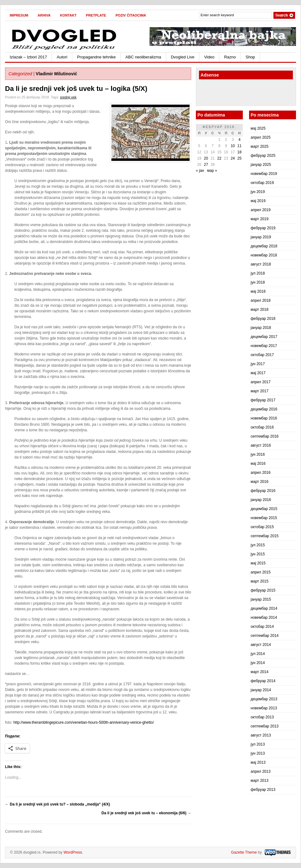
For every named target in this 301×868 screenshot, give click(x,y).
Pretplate (96, 15)
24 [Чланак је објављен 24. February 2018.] (233, 158)
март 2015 (260, 581)
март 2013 (260, 781)
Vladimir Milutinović (56, 74)
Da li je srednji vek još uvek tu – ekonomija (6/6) (146, 813)
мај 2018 (258, 291)
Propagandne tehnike (96, 57)
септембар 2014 (265, 636)
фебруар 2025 (263, 156)
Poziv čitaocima (131, 15)
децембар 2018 (264, 246)
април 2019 (261, 210)
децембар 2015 (264, 509)
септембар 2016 (265, 436)
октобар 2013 (262, 717)
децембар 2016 (264, 409)
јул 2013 (258, 744)
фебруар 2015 (263, 590)
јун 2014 (258, 663)
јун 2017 (258, 364)
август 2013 (261, 735)
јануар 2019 (261, 237)
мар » (212, 171)
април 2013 (261, 771)
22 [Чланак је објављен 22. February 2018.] (219, 158)
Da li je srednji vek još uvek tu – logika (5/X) (76, 89)
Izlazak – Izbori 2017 (28, 57)
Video (209, 57)
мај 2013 (258, 762)
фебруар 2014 (263, 681)
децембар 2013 (264, 699)
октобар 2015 (262, 527)
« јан (200, 171)
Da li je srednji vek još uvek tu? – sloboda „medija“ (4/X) (57, 804)
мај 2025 (258, 128)
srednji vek (68, 97)
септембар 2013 (265, 726)
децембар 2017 (264, 337)
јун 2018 (258, 282)
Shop (250, 57)
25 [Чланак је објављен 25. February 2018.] (240, 158)
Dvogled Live (183, 57)
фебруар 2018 (263, 319)
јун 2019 (258, 192)
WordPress (73, 852)
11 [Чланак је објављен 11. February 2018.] (240, 146)
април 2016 (261, 473)
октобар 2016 (262, 427)
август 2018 (261, 264)
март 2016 (260, 482)
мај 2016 (258, 464)
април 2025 (261, 137)
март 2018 (260, 310)
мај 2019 (258, 201)
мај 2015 (258, 563)
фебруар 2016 (263, 491)
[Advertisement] (236, 93)
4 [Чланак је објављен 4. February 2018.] (240, 140)
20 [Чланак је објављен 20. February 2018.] (206, 158)
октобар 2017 (262, 355)
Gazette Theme (244, 852)
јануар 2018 (261, 328)
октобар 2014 (262, 627)
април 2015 (261, 572)
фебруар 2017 (263, 400)
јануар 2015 (261, 599)
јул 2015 (258, 545)
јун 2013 (258, 753)
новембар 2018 (264, 255)
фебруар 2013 (263, 790)
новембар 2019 (264, 174)
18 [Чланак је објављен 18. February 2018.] (240, 152)
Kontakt (68, 15)
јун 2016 (258, 454)
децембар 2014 (264, 608)
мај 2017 (258, 373)
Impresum (19, 15)
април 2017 (261, 382)
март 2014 (260, 672)
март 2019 (260, 219)
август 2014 (261, 645)
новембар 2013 (264, 708)
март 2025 (260, 146)
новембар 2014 (264, 618)
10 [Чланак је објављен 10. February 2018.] (233, 146)
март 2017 (260, 391)
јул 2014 (258, 654)
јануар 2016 (261, 500)
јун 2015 (258, 554)
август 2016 (261, 445)
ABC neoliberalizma (143, 57)
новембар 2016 (264, 418)
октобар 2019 (262, 183)
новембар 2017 (264, 346)
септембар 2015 (265, 536)
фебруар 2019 (263, 228)
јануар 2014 (261, 690)
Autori (62, 57)
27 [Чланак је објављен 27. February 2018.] (206, 165)
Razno (230, 57)
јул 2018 (258, 273)
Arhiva (44, 15)
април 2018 (261, 300)
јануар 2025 (261, 165)
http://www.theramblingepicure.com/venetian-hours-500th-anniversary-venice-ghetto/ (84, 722)
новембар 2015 (264, 518)
